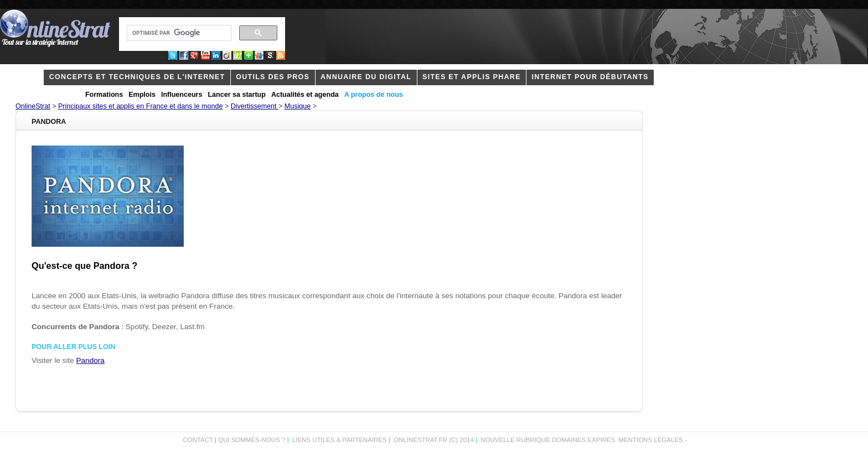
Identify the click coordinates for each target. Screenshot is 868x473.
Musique (298, 106)
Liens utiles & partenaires (340, 440)
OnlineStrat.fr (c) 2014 (434, 440)
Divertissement (255, 106)
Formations (104, 95)
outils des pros (273, 77)
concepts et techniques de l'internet (137, 77)
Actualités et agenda (305, 95)
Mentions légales (650, 440)
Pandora (91, 360)
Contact (198, 440)
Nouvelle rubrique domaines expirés (548, 440)
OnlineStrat (33, 106)
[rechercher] (178, 33)
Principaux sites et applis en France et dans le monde (140, 106)
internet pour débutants (590, 77)
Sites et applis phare (472, 77)
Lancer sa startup (236, 95)
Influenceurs (182, 95)
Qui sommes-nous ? (253, 440)
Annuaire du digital (366, 77)
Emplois (142, 95)
